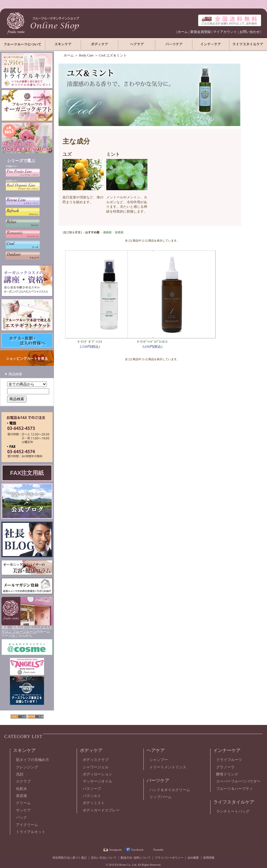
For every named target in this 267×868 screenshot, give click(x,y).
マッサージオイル (97, 781)
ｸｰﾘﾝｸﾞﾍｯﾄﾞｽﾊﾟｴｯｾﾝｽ (152, 342)
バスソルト (92, 796)
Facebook (137, 850)
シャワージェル (96, 767)
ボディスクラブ (96, 760)
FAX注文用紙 (27, 473)
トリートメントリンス (168, 767)
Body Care (86, 55)
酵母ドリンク (227, 774)
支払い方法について (104, 858)
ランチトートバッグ (233, 811)
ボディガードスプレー (101, 810)
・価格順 (106, 232)
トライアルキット (31, 832)
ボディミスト (94, 803)
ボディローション (97, 774)
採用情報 (209, 858)
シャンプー (159, 760)
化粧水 (21, 789)
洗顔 (20, 774)
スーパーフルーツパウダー (238, 781)
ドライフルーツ (229, 760)
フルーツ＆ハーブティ (235, 789)
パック (21, 817)
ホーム (183, 32)
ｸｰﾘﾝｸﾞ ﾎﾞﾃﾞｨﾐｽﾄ (90, 342)
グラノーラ (225, 767)
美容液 (21, 796)
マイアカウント (225, 32)
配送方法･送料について (136, 858)
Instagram (115, 850)
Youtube (158, 850)
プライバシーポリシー (169, 858)
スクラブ (23, 781)
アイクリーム (27, 825)
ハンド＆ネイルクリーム (170, 790)
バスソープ (92, 789)
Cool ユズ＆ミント (113, 55)
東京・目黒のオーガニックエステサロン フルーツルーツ (27, 629)
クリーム (23, 803)
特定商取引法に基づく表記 (70, 858)
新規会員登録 (201, 32)
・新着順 (118, 232)
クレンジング (27, 767)
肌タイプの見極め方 (33, 760)
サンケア (23, 810)
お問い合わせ (250, 32)
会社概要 (193, 858)
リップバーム (160, 797)
